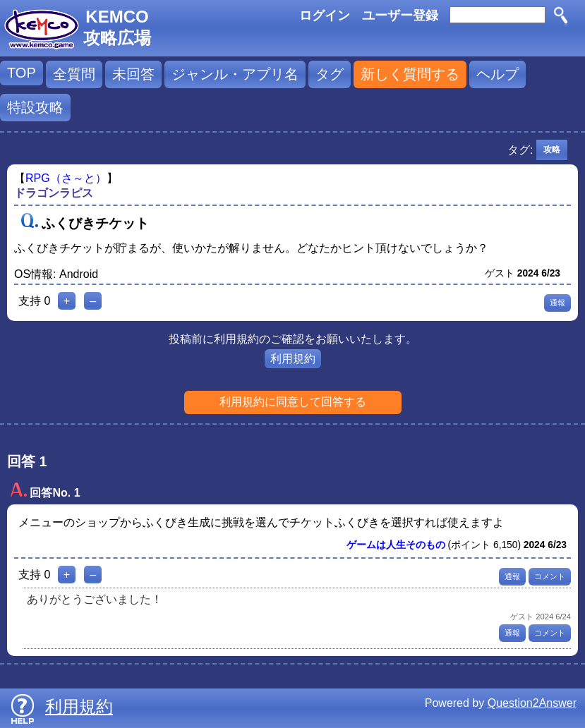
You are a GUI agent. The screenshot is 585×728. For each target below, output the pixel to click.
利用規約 (293, 359)
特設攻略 (35, 107)
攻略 (552, 150)
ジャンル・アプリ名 (235, 74)
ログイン (325, 16)
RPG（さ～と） (66, 178)
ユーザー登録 (400, 16)
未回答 (133, 74)
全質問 (74, 74)
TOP (22, 73)
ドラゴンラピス (54, 193)
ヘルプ (497, 74)
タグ (330, 74)
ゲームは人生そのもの (396, 545)
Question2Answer (532, 703)
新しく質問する (410, 74)
